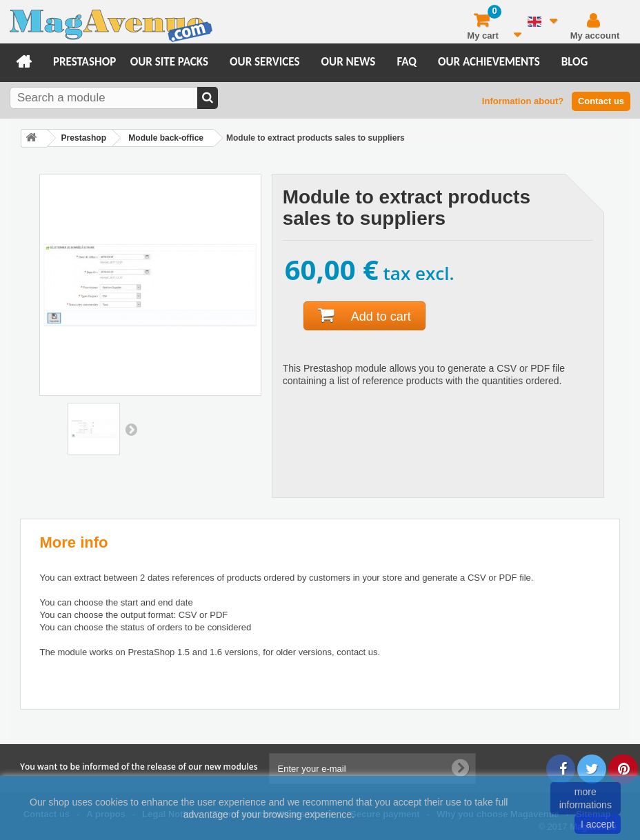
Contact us (601, 101)
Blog (575, 62)
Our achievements (489, 62)
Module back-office (166, 138)
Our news (349, 62)
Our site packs (169, 62)
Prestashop (84, 62)
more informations (586, 798)
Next (131, 429)
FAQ (407, 62)
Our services (264, 62)
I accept (598, 824)
